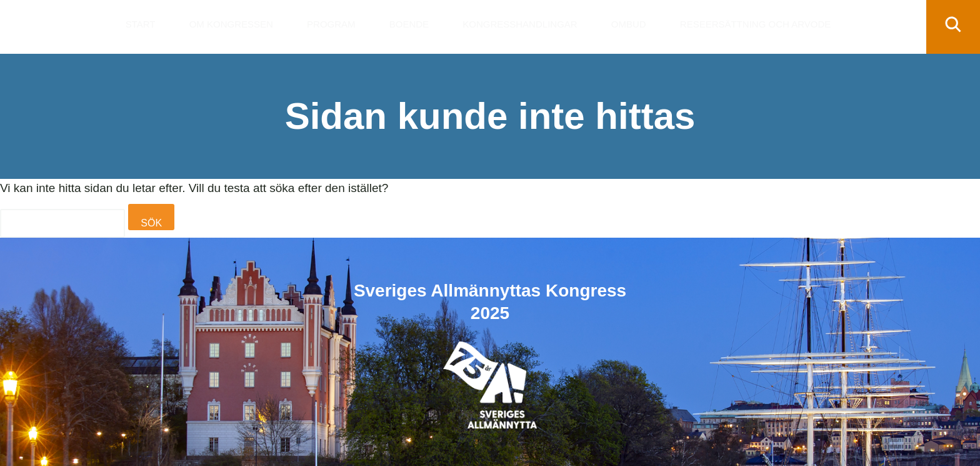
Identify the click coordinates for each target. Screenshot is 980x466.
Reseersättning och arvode (755, 24)
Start (141, 24)
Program (331, 24)
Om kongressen (231, 24)
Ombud (629, 24)
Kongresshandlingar (520, 24)
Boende (409, 24)
